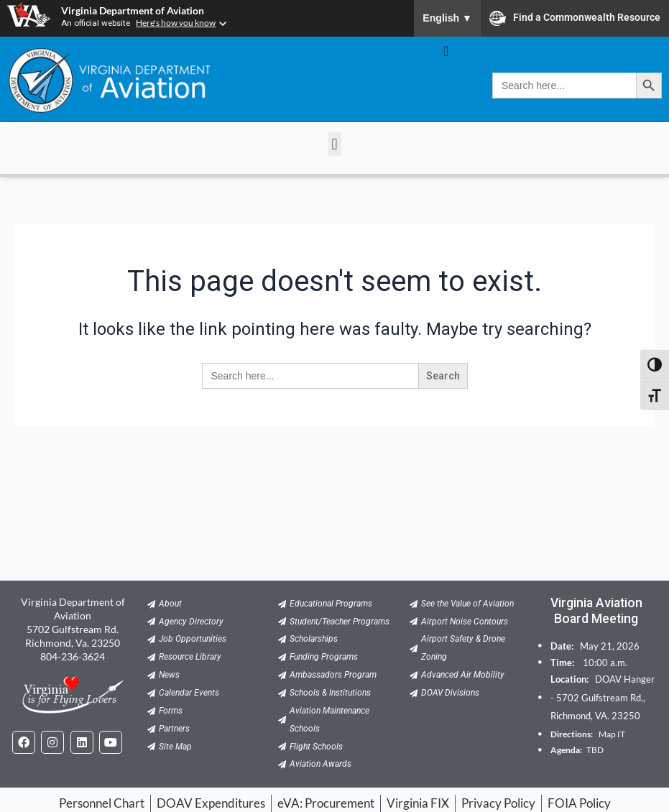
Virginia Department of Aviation (133, 11)
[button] (334, 144)
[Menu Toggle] (446, 51)
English (447, 18)
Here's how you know (177, 23)
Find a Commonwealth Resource (575, 18)
